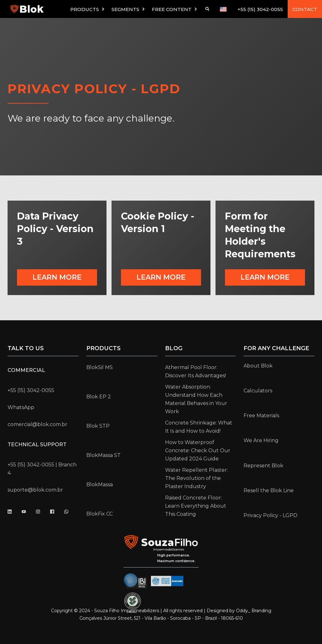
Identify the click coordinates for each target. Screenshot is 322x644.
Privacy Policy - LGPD (270, 515)
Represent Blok (263, 466)
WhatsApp (21, 407)
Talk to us (26, 348)
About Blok (258, 366)
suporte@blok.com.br (35, 490)
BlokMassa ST (103, 455)
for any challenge (276, 348)
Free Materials (261, 416)
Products (103, 348)
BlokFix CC (100, 514)
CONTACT (305, 9)
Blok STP (98, 426)
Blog (174, 348)
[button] (88, 9)
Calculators (258, 391)
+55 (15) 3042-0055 (260, 9)
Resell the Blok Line (269, 490)
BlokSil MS (100, 367)
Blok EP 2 (99, 397)
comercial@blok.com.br (37, 424)
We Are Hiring (261, 440)
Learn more (57, 277)
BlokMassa (100, 484)
